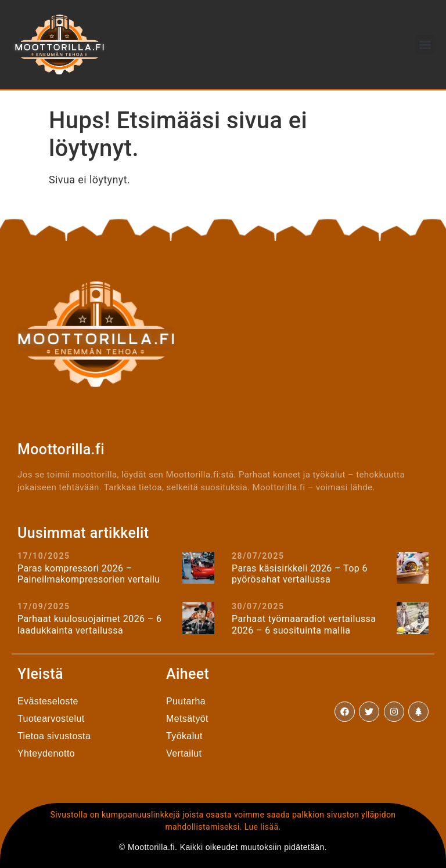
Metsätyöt (187, 719)
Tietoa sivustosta (54, 736)
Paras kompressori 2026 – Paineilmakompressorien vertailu (89, 574)
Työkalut (184, 736)
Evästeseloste (48, 701)
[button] (425, 44)
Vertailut (184, 753)
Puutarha (186, 701)
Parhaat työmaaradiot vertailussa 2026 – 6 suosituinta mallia (304, 624)
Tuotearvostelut (51, 719)
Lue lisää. (263, 827)
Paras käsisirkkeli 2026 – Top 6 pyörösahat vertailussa (300, 574)
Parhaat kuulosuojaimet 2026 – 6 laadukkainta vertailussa (89, 624)
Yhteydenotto (46, 753)
